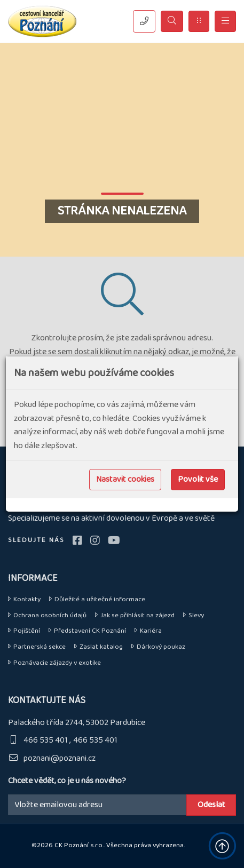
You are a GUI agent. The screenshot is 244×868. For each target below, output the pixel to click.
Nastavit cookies (125, 479)
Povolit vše (198, 479)
